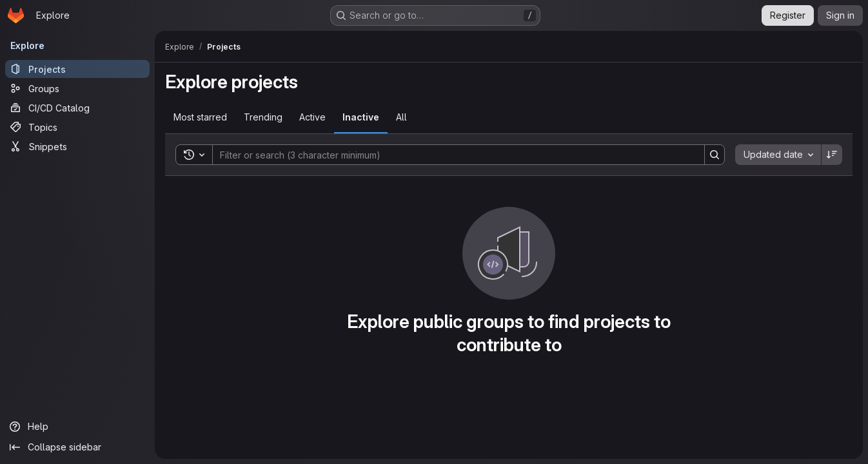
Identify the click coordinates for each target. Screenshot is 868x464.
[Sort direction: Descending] (832, 155)
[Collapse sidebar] (77, 447)
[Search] (452, 155)
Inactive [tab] (361, 117)
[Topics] (77, 127)
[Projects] (77, 69)
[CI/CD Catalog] (77, 108)
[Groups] (77, 88)
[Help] (77, 427)
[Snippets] (77, 146)
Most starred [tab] (200, 117)
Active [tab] (312, 117)
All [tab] (401, 117)
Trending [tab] (263, 117)
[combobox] (778, 155)
